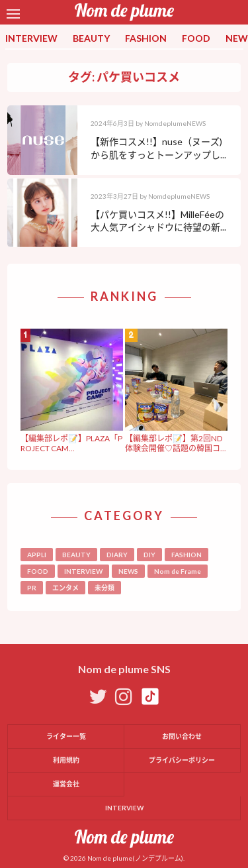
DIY (149, 555)
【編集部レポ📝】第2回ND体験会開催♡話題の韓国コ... (176, 443)
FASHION (146, 38)
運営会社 (66, 784)
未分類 (104, 588)
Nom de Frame (178, 571)
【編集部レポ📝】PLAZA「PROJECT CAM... (71, 443)
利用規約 (66, 760)
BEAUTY (91, 38)
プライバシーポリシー (182, 760)
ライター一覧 (66, 736)
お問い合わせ (182, 736)
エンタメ (65, 588)
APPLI (37, 555)
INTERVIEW (31, 38)
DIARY (117, 555)
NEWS (128, 571)
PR (32, 588)
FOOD (196, 38)
